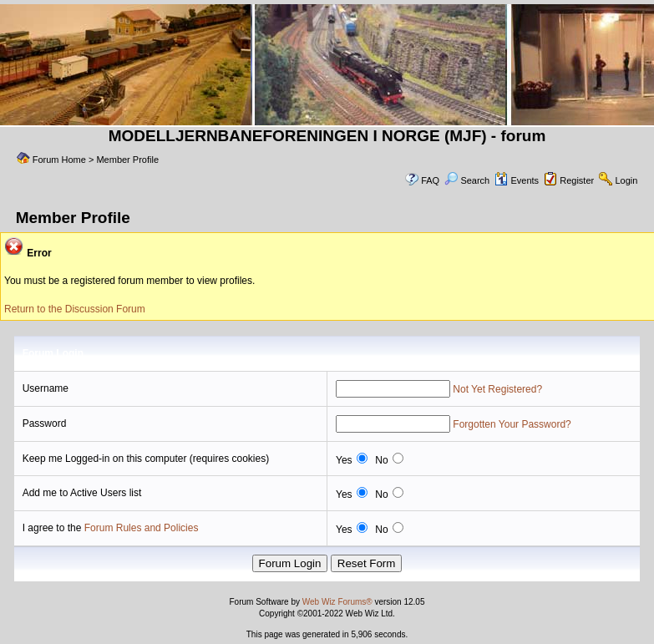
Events (517, 180)
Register (577, 180)
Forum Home (59, 160)
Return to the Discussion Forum (75, 309)
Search (467, 180)
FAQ (430, 180)
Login (626, 180)
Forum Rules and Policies (142, 528)
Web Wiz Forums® (337, 602)
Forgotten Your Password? (512, 424)
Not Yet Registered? (497, 389)
